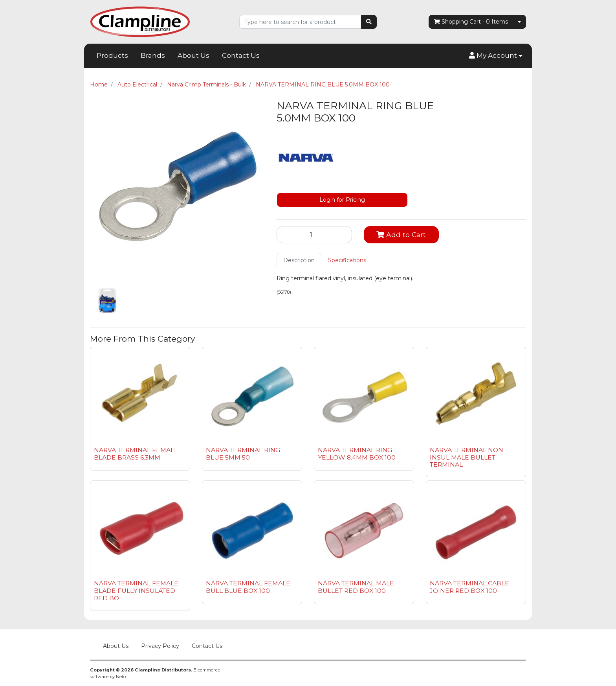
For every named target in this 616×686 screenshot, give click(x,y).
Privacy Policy (160, 646)
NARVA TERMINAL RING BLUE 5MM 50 (243, 454)
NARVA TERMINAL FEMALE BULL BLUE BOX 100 (248, 587)
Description (299, 260)
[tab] (299, 260)
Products (112, 55)
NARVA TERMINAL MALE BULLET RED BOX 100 (356, 587)
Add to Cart (401, 234)
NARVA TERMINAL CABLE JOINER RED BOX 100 (469, 587)
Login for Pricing (342, 200)
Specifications (347, 260)
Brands (153, 55)
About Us (193, 55)
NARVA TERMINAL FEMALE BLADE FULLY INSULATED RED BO (136, 591)
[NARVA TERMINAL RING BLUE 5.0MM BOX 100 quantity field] (314, 235)
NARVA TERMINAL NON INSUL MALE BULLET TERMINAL (467, 457)
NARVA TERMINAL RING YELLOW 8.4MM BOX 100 (357, 454)
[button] (496, 56)
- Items (471, 22)
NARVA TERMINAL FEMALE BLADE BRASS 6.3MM (136, 454)
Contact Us (241, 55)
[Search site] (369, 22)
